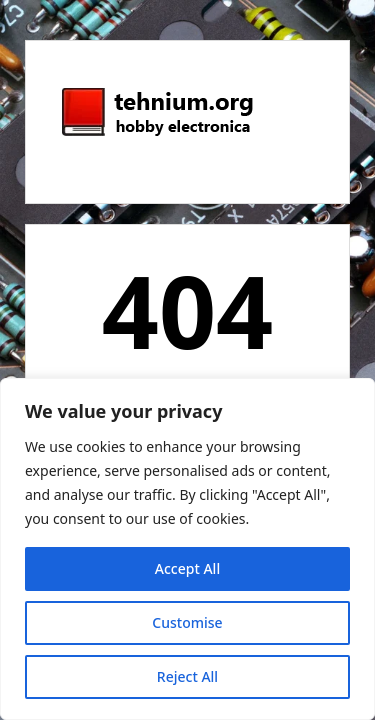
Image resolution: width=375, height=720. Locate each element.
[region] (187, 549)
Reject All (187, 676)
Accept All (187, 568)
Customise (187, 622)
